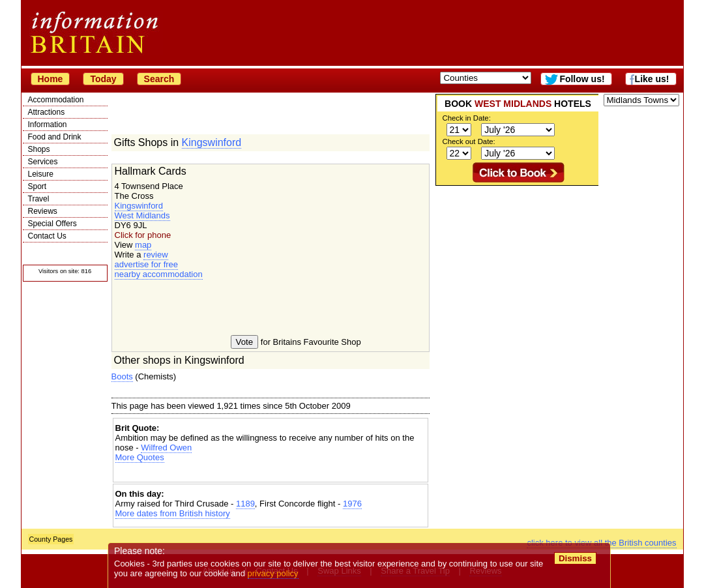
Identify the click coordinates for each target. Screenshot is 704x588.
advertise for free (147, 264)
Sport (37, 186)
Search (159, 79)
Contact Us (47, 236)
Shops (39, 149)
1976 (352, 504)
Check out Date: (469, 141)
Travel (39, 199)
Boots (122, 376)
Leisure (41, 174)
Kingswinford (212, 142)
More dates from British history (173, 513)
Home (51, 79)
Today (103, 79)
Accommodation (56, 100)
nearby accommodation (159, 274)
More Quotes (140, 457)
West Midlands (142, 215)
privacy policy (273, 573)
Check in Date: (467, 118)
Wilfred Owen (166, 448)
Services (43, 162)
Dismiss (575, 558)
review (156, 255)
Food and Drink (55, 137)
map (143, 245)
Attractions (47, 112)
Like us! (652, 79)
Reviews (43, 211)
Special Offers (52, 224)
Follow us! (582, 79)
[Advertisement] (271, 474)
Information (48, 125)
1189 (245, 504)
